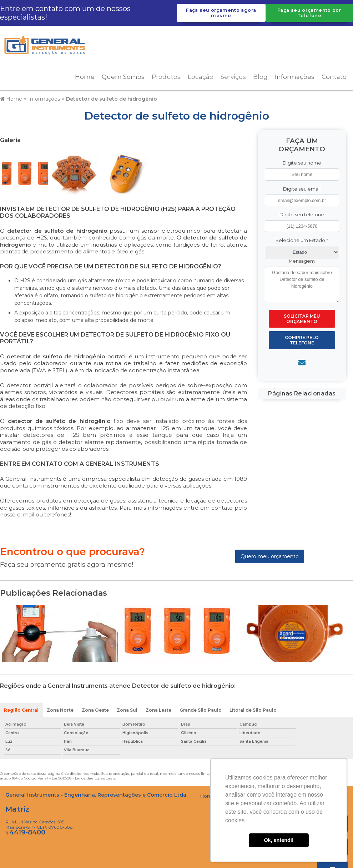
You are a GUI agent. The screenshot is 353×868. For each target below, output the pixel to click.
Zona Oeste (96, 709)
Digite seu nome (302, 162)
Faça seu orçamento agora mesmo (221, 13)
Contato (334, 75)
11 (25, 832)
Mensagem (302, 260)
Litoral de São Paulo (255, 709)
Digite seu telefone (302, 213)
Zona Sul (128, 709)
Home (85, 75)
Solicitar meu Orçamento (302, 317)
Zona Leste (160, 709)
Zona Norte (60, 709)
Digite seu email (302, 187)
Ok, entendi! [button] (279, 840)
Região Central (21, 709)
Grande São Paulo (202, 709)
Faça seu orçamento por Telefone (309, 13)
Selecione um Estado (302, 239)
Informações (295, 75)
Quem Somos (123, 75)
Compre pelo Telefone (302, 339)
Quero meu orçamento (270, 555)
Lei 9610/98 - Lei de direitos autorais (83, 777)
